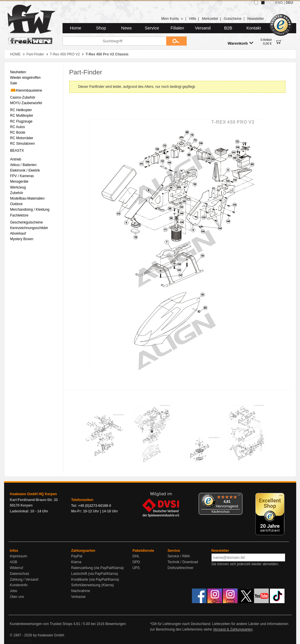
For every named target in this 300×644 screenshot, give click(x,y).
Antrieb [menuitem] (16, 159)
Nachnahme (81, 591)
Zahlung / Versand (24, 580)
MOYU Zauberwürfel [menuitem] (26, 103)
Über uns (17, 597)
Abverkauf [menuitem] (18, 233)
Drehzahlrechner (181, 568)
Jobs (14, 591)
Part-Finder (35, 54)
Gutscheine (233, 19)
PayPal (77, 556)
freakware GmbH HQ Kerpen (33, 494)
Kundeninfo (19, 585)
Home (76, 28)
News (127, 28)
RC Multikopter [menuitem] (22, 116)
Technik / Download (183, 562)
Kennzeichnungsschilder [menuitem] (29, 228)
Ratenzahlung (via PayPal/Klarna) (98, 568)
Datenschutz (20, 574)
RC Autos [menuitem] (18, 127)
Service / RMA (179, 556)
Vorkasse (78, 597)
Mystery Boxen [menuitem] (22, 239)
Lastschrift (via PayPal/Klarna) (95, 574)
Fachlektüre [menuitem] (19, 215)
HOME (15, 54)
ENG (279, 3)
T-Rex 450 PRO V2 (65, 54)
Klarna (76, 562)
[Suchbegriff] (114, 41)
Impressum (19, 556)
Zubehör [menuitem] (17, 193)
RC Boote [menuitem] (18, 132)
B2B (228, 28)
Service (152, 28)
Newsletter (256, 19)
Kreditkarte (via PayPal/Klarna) (95, 580)
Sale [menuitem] (14, 83)
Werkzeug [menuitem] (18, 187)
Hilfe (193, 19)
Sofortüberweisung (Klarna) (93, 585)
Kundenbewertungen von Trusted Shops (41, 624)
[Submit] (176, 41)
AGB (14, 562)
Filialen (177, 28)
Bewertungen (116, 624)
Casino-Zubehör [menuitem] (23, 97)
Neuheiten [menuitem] (18, 72)
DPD (136, 562)
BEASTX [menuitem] (17, 151)
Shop (101, 28)
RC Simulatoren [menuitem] (23, 144)
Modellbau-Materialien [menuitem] (27, 198)
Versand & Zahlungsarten (233, 629)
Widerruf (17, 568)
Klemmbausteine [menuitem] (26, 90)
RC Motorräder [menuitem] (22, 138)
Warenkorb (240, 43)
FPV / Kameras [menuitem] (22, 176)
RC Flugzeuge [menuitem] (21, 121)
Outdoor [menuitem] (17, 204)
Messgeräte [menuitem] (19, 181)
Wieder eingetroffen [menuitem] (26, 78)
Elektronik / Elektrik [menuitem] (25, 170)
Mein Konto (172, 19)
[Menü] (239, 496)
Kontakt (254, 28)
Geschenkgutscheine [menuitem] (27, 222)
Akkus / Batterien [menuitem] (24, 165)
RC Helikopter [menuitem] (21, 110)
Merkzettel (210, 19)
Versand (203, 28)
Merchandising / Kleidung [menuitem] (30, 210)
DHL (136, 556)
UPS (136, 568)
